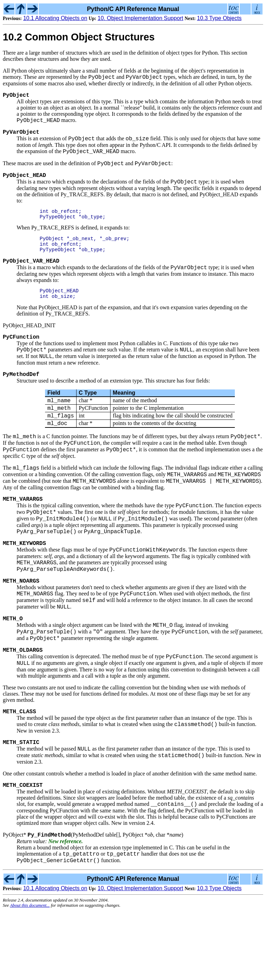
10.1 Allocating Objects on (55, 18)
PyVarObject (21, 136)
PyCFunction (21, 358)
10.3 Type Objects (219, 18)
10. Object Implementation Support (140, 18)
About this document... (30, 974)
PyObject (16, 97)
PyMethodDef (21, 399)
